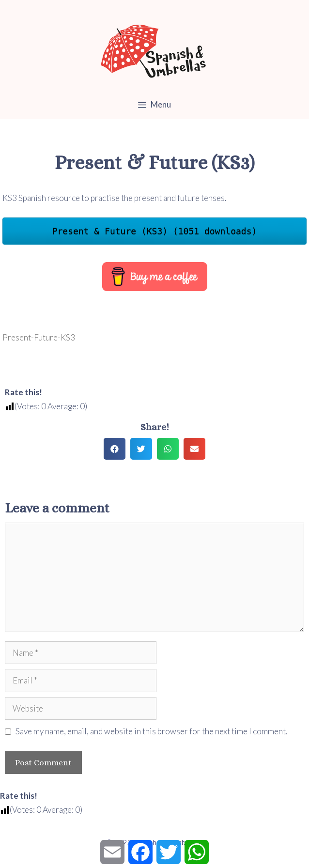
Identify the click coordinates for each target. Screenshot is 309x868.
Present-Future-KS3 (39, 337)
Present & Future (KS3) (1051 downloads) (155, 231)
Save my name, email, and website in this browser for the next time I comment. (151, 731)
